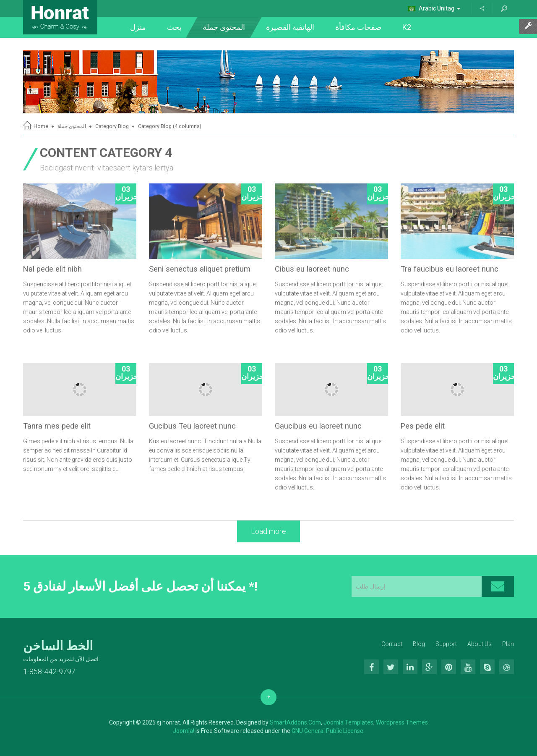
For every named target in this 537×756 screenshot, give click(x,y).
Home (41, 126)
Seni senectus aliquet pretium (200, 269)
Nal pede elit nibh (52, 269)
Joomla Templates (348, 722)
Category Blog (112, 126)
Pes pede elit (423, 426)
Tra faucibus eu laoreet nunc (450, 269)
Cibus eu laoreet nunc (312, 269)
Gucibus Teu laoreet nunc (192, 426)
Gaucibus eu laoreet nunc (318, 426)
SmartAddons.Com (295, 722)
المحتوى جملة (72, 126)
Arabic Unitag (434, 8)
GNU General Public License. (328, 731)
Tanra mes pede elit (57, 426)
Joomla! (184, 731)
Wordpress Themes (402, 722)
